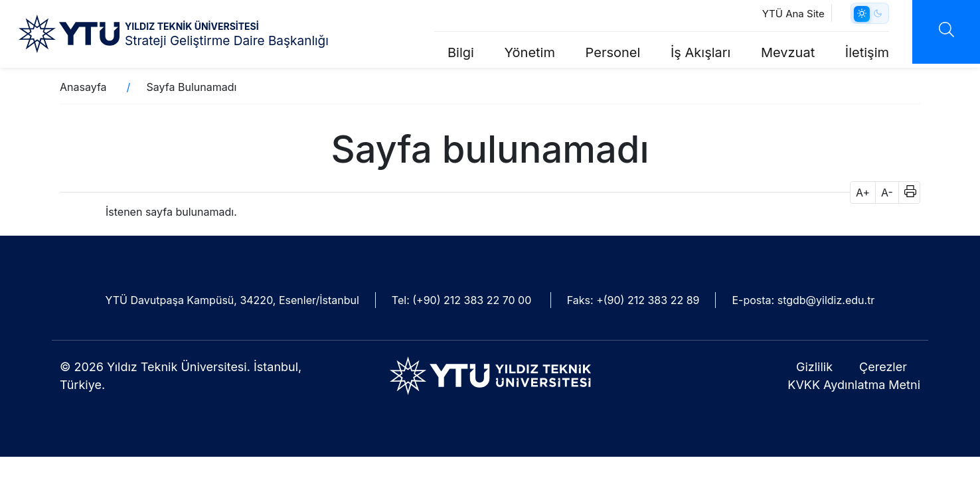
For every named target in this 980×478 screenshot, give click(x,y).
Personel (613, 52)
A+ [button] (863, 193)
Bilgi (461, 52)
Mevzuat (788, 52)
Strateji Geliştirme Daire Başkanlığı (227, 41)
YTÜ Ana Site (793, 14)
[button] (906, 193)
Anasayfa (83, 87)
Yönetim (530, 52)
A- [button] (887, 193)
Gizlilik (814, 367)
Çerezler (883, 367)
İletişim (867, 52)
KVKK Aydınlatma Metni (854, 385)
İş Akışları (700, 52)
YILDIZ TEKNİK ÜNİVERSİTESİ (192, 26)
